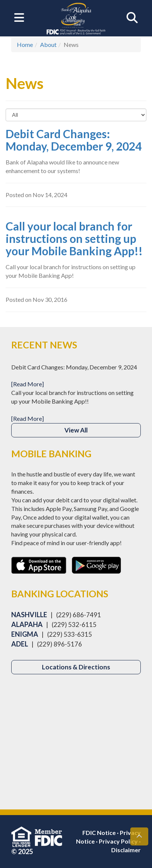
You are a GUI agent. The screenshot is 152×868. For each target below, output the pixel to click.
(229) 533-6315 (70, 634)
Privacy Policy (118, 841)
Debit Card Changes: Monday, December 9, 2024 (74, 140)
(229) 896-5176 (60, 644)
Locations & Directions (76, 667)
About (48, 44)
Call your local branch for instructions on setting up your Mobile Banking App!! (74, 238)
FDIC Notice (99, 833)
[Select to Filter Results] (76, 115)
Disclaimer (126, 850)
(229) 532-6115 (74, 625)
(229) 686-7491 (79, 615)
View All (76, 430)
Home (25, 44)
